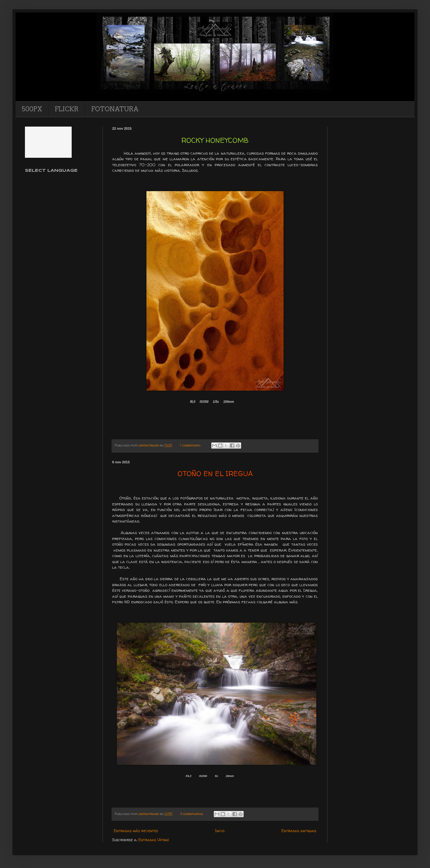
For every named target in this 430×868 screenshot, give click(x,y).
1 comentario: (191, 445)
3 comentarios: (192, 814)
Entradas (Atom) (154, 840)
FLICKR (67, 109)
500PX (32, 109)
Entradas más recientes (136, 831)
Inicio (220, 831)
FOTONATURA (115, 109)
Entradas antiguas (299, 831)
